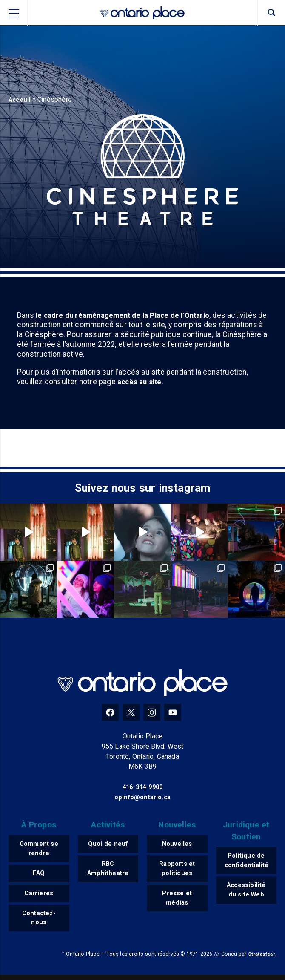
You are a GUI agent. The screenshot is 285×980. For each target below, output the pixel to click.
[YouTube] (173, 713)
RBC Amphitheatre (109, 870)
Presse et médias (177, 901)
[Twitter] (131, 713)
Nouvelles (177, 844)
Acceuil (21, 99)
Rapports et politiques (177, 870)
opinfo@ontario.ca (142, 797)
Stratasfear (261, 959)
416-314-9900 (142, 787)
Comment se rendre (39, 849)
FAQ (39, 875)
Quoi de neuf (108, 844)
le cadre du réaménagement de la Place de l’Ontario (126, 315)
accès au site (141, 382)
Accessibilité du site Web (246, 892)
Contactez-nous (39, 922)
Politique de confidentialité (249, 861)
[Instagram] (152, 713)
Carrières (39, 896)
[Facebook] (110, 713)
